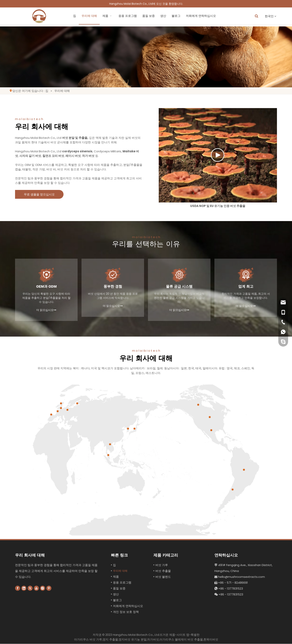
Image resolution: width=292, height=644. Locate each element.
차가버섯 (153, 640)
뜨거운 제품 (167, 635)
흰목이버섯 (211, 640)
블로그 (160, 16)
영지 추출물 (110, 640)
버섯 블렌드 (163, 577)
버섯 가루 (162, 565)
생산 (147, 16)
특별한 (195, 635)
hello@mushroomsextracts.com (240, 577)
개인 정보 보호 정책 (126, 612)
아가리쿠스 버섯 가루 (88, 640)
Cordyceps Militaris (107, 151)
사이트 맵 (183, 635)
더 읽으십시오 (46, 310)
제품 (91, 16)
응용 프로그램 (111, 16)
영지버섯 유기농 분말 (133, 640)
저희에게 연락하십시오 (185, 16)
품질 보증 (132, 16)
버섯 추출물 (163, 571)
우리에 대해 (73, 16)
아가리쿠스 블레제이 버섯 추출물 (181, 640)
